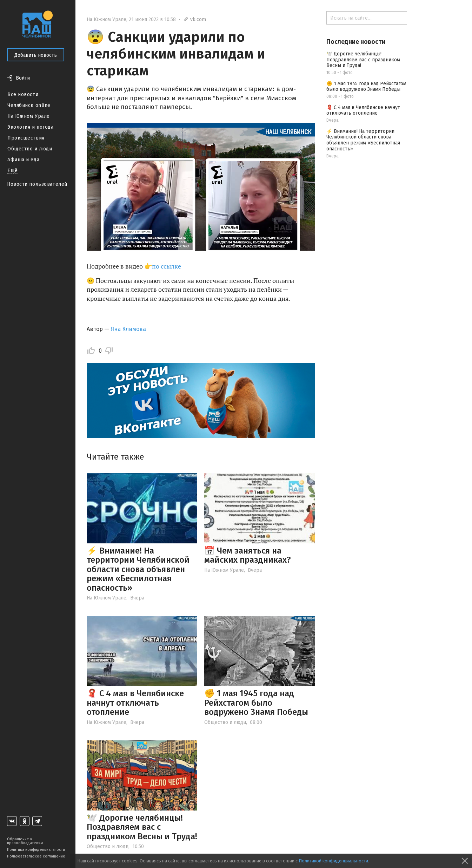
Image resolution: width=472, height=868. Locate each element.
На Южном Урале (29, 116)
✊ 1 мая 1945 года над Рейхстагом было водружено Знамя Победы (256, 703)
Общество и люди (30, 149)
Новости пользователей (37, 184)
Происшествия (26, 138)
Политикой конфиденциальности (333, 861)
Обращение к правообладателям (25, 841)
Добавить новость (36, 55)
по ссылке (167, 266)
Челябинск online (29, 105)
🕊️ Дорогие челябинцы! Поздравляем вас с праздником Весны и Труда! (142, 827)
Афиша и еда (23, 160)
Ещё (13, 171)
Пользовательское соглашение (36, 856)
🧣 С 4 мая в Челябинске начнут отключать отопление (135, 703)
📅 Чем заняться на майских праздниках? (248, 555)
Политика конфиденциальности (36, 850)
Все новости (23, 94)
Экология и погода (31, 127)
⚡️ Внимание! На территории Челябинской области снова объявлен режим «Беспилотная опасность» (138, 569)
